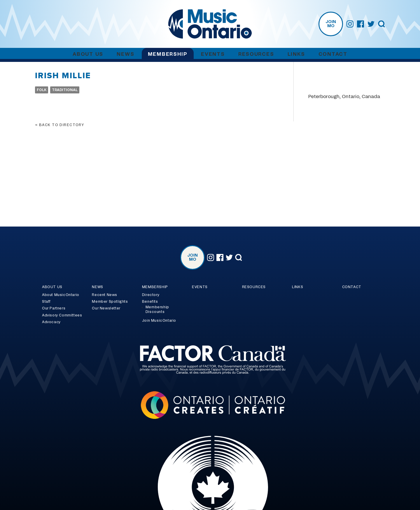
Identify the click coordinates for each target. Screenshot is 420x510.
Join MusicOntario (159, 321)
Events (213, 54)
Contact (333, 54)
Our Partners (54, 308)
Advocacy (51, 322)
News (125, 54)
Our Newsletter (106, 308)
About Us (88, 54)
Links (296, 54)
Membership (168, 54)
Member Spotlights (110, 302)
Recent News (105, 295)
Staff (46, 302)
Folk (42, 90)
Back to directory (62, 125)
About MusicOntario (61, 295)
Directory (151, 295)
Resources (256, 54)
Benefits (150, 302)
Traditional (65, 90)
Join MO (331, 24)
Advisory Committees (62, 315)
